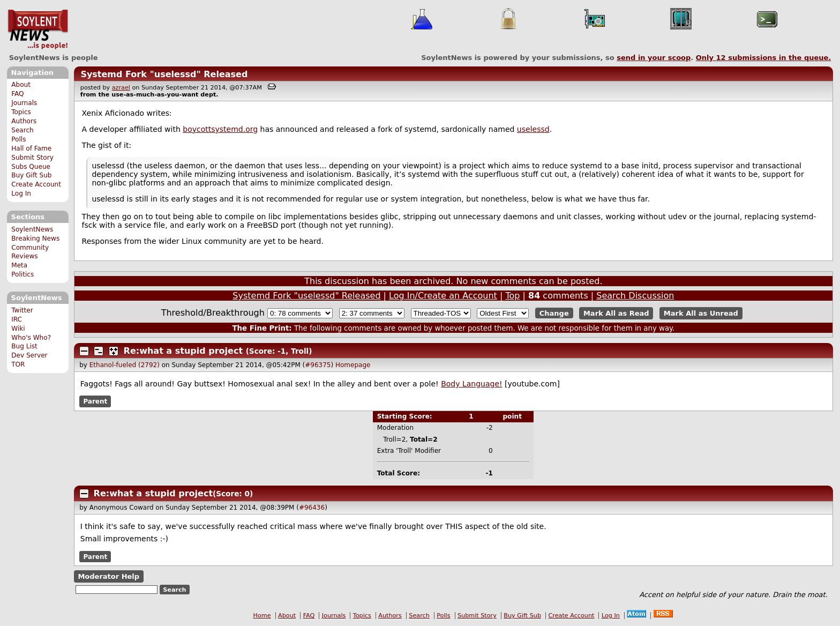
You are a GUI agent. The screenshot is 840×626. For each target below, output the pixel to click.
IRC (17, 319)
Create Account (36, 184)
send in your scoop (654, 58)
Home (262, 616)
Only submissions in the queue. (764, 58)
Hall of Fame (31, 148)
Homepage (353, 365)
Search (22, 130)
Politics (22, 274)
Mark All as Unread (701, 313)
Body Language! (472, 384)
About (21, 85)
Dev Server (29, 355)
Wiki (18, 329)
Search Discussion (635, 296)
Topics (21, 112)
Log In (21, 193)
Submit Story (32, 158)
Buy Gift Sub (31, 175)
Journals (24, 103)
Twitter (22, 310)
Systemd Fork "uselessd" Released (164, 74)
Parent (95, 401)
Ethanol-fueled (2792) (125, 365)
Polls (18, 139)
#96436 (312, 508)
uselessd (533, 129)
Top (512, 296)
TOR (18, 364)
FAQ (17, 94)
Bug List (24, 346)
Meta (19, 265)
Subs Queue (31, 167)
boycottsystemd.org (220, 129)
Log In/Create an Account (443, 296)
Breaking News (35, 239)
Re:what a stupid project (183, 351)
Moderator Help (108, 576)
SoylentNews (38, 29)
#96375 (318, 365)
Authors (24, 121)
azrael (121, 88)
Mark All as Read (616, 313)
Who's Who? (31, 338)
